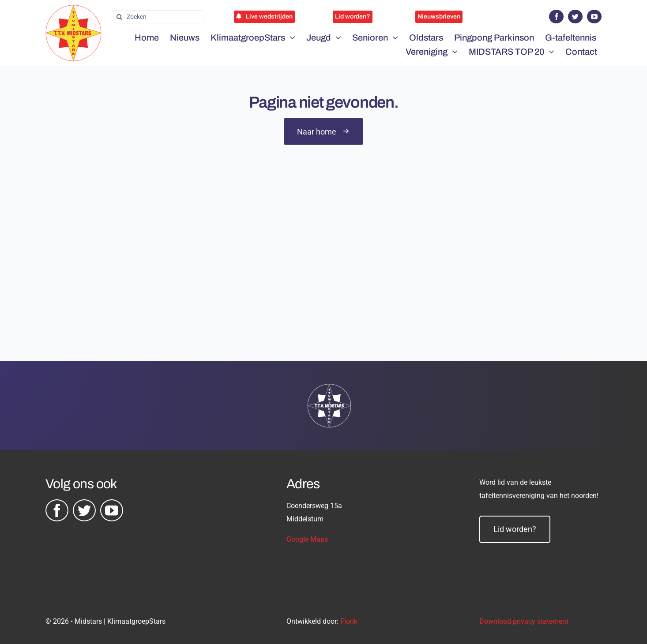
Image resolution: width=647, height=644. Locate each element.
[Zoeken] (159, 17)
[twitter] (575, 17)
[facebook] (556, 17)
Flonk (349, 621)
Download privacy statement (524, 621)
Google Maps (307, 539)
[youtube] (594, 17)
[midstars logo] (73, 9)
